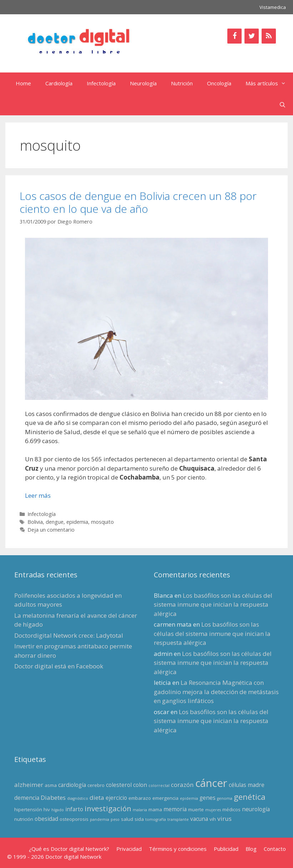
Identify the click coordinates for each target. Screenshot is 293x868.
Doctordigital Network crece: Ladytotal (69, 635)
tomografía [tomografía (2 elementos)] (156, 819)
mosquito (102, 522)
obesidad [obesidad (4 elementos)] (46, 819)
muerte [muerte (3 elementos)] (196, 809)
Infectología (101, 83)
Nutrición (182, 83)
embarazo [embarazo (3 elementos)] (140, 798)
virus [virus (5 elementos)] (224, 819)
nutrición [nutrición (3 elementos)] (24, 819)
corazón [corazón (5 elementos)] (182, 785)
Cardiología (59, 83)
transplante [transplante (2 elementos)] (178, 819)
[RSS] (269, 36)
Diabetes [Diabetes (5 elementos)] (53, 797)
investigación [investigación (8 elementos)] (108, 808)
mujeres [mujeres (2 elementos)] (213, 810)
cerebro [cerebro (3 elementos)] (96, 785)
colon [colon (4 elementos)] (140, 785)
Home (23, 83)
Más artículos (269, 83)
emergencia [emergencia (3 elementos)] (165, 798)
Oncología (219, 83)
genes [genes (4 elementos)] (208, 798)
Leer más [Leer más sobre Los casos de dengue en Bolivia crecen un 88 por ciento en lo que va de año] (38, 495)
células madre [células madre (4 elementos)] (247, 785)
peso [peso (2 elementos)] (115, 819)
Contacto (275, 849)
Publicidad (226, 849)
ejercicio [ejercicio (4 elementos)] (116, 798)
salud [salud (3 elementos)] (127, 819)
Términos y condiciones (178, 849)
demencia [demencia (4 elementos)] (27, 798)
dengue (55, 522)
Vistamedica (273, 7)
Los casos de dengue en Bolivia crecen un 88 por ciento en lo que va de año (138, 202)
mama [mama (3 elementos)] (155, 809)
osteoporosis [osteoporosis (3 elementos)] (74, 819)
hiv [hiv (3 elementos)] (47, 809)
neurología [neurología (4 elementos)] (256, 809)
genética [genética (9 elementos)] (250, 797)
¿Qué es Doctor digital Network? (69, 849)
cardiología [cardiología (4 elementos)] (72, 785)
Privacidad (129, 849)
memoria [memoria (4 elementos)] (175, 809)
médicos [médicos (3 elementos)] (231, 809)
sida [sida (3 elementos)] (139, 819)
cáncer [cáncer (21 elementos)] (211, 783)
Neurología (143, 83)
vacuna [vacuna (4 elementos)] (199, 819)
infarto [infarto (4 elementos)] (74, 809)
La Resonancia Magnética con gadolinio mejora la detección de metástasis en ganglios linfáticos (216, 692)
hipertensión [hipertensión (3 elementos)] (28, 809)
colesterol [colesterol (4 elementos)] (119, 785)
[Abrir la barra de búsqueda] (282, 105)
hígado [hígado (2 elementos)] (58, 810)
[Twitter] (252, 36)
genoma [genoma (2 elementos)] (225, 798)
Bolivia (35, 522)
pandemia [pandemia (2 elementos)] (100, 819)
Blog (251, 849)
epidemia (77, 522)
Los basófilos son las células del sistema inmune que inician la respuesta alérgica (213, 604)
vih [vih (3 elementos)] (213, 819)
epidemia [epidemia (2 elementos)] (189, 798)
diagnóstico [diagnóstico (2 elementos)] (78, 798)
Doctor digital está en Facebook (59, 666)
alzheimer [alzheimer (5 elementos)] (29, 785)
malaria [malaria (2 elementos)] (140, 810)
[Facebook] (234, 36)
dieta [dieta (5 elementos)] (97, 797)
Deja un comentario (51, 530)
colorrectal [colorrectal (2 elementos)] (159, 786)
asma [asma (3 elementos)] (51, 785)
